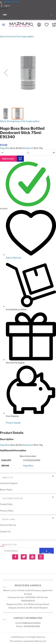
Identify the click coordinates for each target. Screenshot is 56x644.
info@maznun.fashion (31, 623)
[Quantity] (28, 153)
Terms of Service (8, 525)
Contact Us (5, 531)
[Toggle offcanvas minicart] (54, 25)
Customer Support (9, 483)
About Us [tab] (8, 478)
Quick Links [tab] (9, 519)
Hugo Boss (5, 148)
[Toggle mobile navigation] (4, 25)
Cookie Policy (6, 504)
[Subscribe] (47, 551)
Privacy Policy (7, 511)
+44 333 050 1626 (11, 2)
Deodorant (28, 148)
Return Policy (6, 490)
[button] (28, 15)
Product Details (13, 423)
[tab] (28, 433)
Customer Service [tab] (13, 498)
